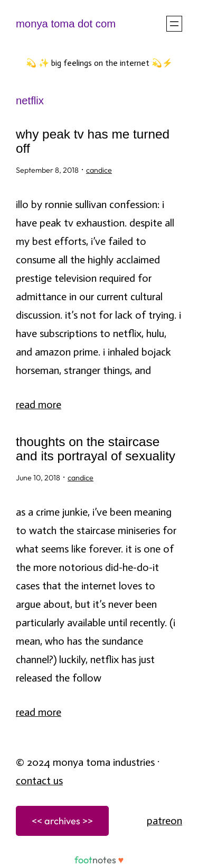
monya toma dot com (66, 24)
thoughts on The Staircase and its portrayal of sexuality (96, 449)
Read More (39, 405)
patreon (164, 821)
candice (99, 170)
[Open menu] (174, 24)
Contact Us (39, 781)
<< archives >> (62, 821)
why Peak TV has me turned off (93, 141)
